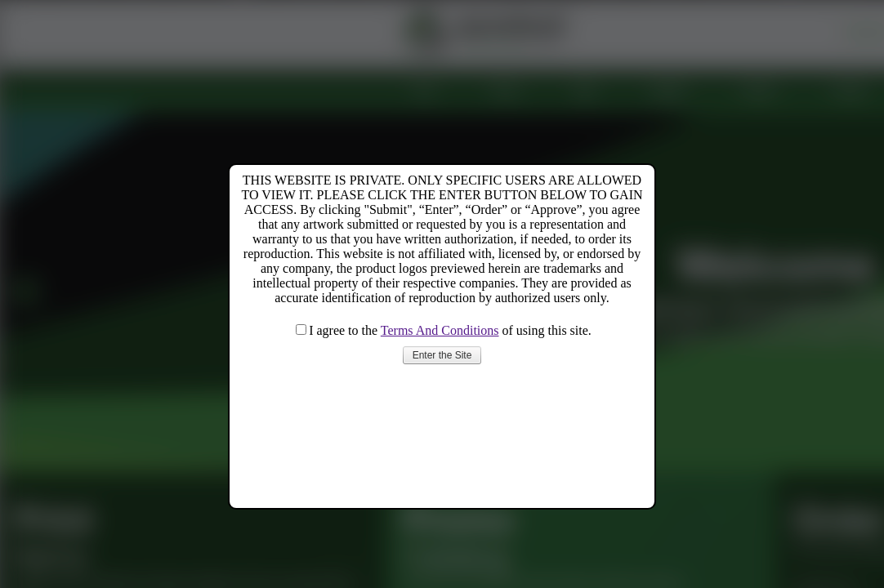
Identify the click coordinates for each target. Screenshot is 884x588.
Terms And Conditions (440, 330)
